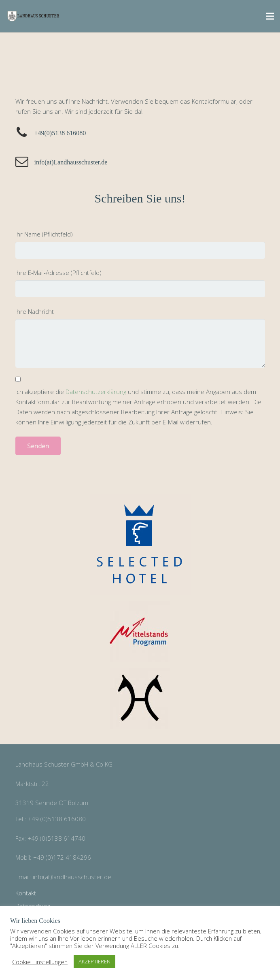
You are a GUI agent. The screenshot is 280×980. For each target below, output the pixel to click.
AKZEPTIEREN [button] (94, 961)
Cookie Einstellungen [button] (40, 962)
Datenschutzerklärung (96, 392)
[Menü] (270, 16)
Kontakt (26, 893)
